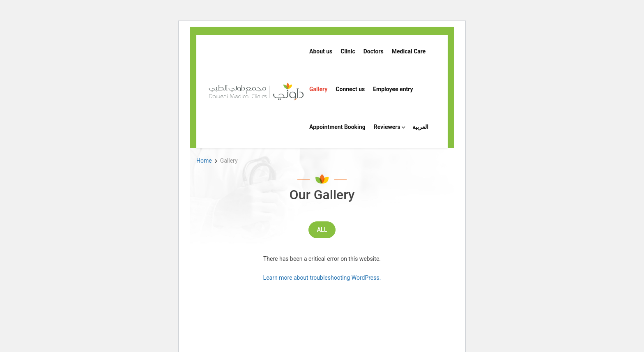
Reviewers (387, 127)
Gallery (318, 89)
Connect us (350, 89)
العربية (420, 127)
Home (204, 161)
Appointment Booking (337, 127)
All (322, 230)
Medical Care (409, 51)
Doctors (374, 51)
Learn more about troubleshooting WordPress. (322, 278)
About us (321, 51)
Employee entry (393, 89)
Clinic (348, 51)
